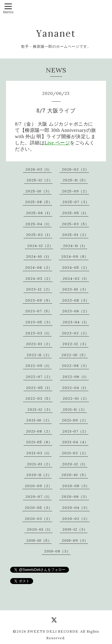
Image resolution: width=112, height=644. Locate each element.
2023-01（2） (39, 344)
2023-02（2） (75, 333)
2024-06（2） (39, 267)
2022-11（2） (39, 355)
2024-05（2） (76, 267)
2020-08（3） (76, 486)
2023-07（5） (39, 311)
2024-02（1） (76, 278)
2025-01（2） (75, 235)
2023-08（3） (76, 300)
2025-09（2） (75, 191)
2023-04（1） (76, 322)
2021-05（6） (39, 442)
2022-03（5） (39, 398)
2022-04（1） (75, 388)
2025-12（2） (40, 180)
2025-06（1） (39, 213)
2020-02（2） (76, 519)
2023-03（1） (39, 333)
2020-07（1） (39, 496)
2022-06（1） (76, 377)
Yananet (56, 33)
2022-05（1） (39, 388)
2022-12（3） (75, 344)
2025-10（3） (39, 191)
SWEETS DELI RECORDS (53, 631)
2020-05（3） (39, 508)
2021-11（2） (75, 409)
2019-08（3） (57, 551)
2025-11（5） (75, 180)
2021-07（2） (75, 431)
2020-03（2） (39, 519)
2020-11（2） (39, 475)
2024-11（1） (75, 246)
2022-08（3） (75, 366)
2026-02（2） (75, 169)
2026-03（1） (39, 169)
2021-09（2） (75, 420)
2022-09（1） (39, 366)
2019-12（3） (75, 529)
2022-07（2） (39, 377)
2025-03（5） (75, 224)
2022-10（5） (75, 355)
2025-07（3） (76, 202)
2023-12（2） (39, 289)
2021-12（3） (40, 409)
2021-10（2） (39, 420)
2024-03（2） (39, 278)
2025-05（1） (75, 213)
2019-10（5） (39, 540)
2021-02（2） (75, 453)
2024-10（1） (39, 256)
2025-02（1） (39, 235)
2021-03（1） (39, 453)
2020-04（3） (76, 508)
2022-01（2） (76, 398)
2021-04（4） (75, 442)
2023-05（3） (39, 322)
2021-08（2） (39, 431)
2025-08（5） (39, 202)
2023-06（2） (76, 311)
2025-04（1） (39, 224)
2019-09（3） (75, 540)
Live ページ (57, 143)
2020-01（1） (40, 529)
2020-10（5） (75, 475)
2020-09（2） (39, 486)
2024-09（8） (75, 256)
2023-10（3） (75, 289)
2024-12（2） (40, 246)
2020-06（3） (75, 496)
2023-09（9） (39, 300)
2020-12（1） (75, 464)
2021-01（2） (40, 464)
